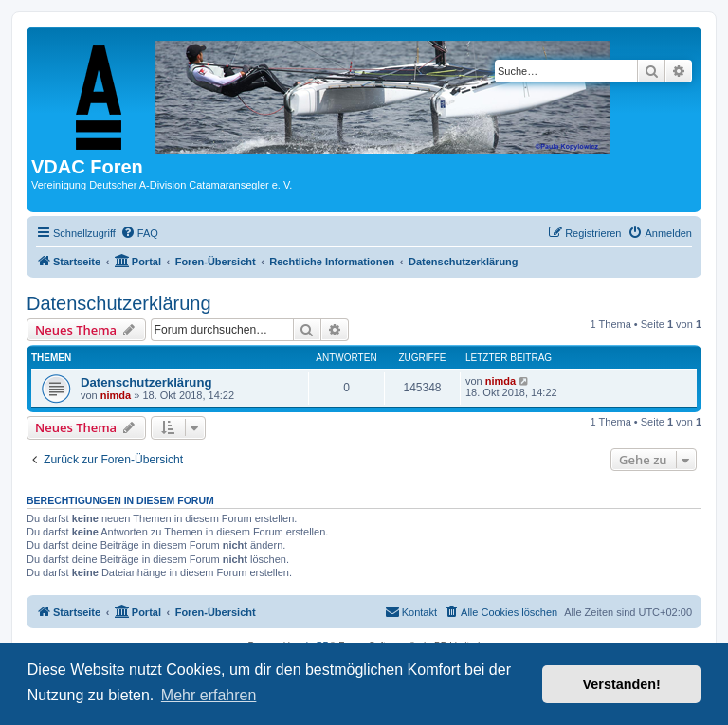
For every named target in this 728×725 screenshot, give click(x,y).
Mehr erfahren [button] (209, 695)
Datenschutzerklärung (119, 303)
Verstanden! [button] (622, 684)
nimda (116, 395)
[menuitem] (139, 233)
